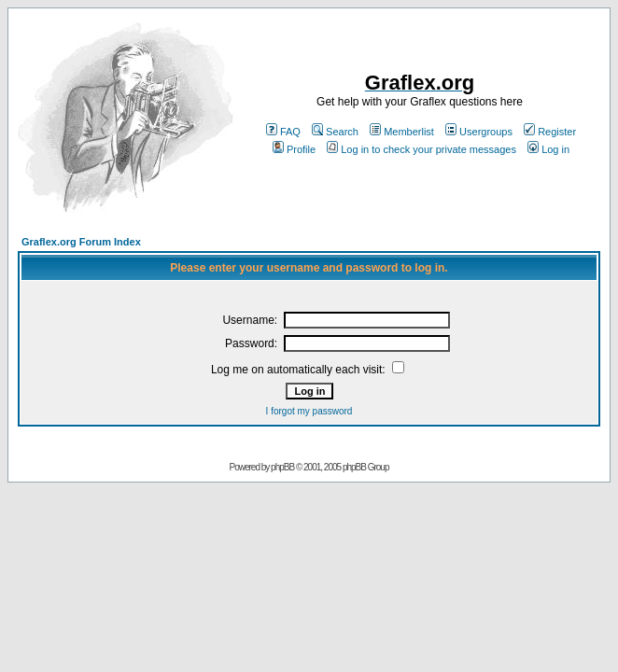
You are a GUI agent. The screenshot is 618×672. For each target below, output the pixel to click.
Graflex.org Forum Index (81, 242)
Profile (294, 149)
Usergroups (479, 132)
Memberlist (402, 132)
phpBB (282, 467)
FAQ (283, 132)
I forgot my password (309, 411)
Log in (548, 149)
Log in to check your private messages (421, 149)
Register (550, 132)
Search (335, 132)
